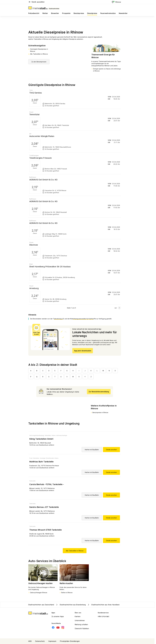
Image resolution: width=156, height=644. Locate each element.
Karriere (77, 616)
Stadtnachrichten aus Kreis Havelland (103, 605)
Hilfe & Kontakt (104, 616)
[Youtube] (58, 628)
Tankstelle (32, 481)
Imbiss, (54, 435)
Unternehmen (80, 620)
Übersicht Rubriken (82, 629)
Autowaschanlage (62, 435)
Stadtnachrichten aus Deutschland (41, 605)
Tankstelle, (48, 435)
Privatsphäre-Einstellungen (70, 641)
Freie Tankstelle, (34, 458)
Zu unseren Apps (58, 616)
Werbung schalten (81, 624)
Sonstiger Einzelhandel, (47, 458)
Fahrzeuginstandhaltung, (37, 435)
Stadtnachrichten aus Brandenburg (71, 605)
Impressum (52, 641)
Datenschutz (40, 641)
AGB (30, 641)
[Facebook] (53, 628)
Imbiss (56, 458)
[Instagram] (63, 628)
